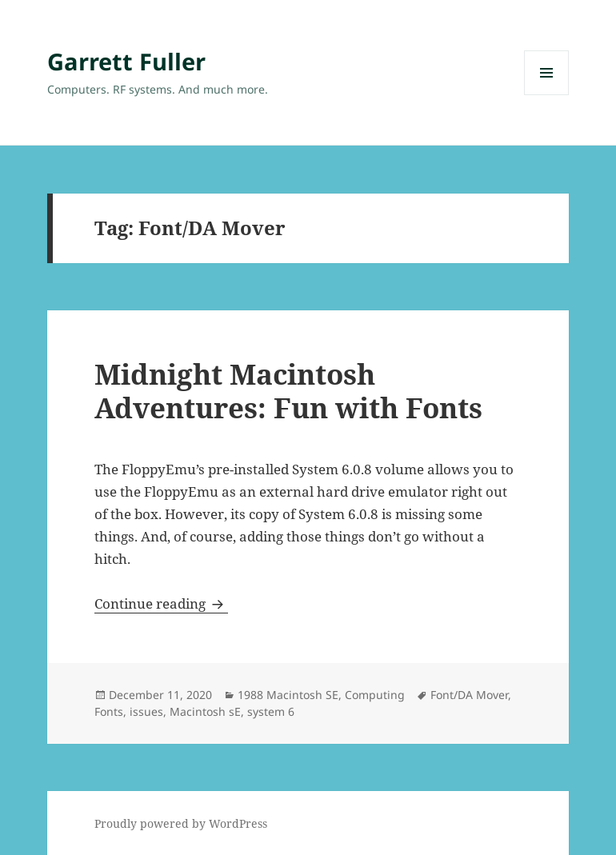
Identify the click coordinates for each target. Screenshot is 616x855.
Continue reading (161, 603)
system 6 (271, 711)
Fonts (109, 711)
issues (146, 711)
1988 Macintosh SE (288, 695)
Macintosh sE (205, 711)
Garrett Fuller (126, 61)
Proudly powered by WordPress (181, 823)
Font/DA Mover (469, 695)
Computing (375, 695)
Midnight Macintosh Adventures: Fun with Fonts (288, 391)
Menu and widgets (547, 95)
